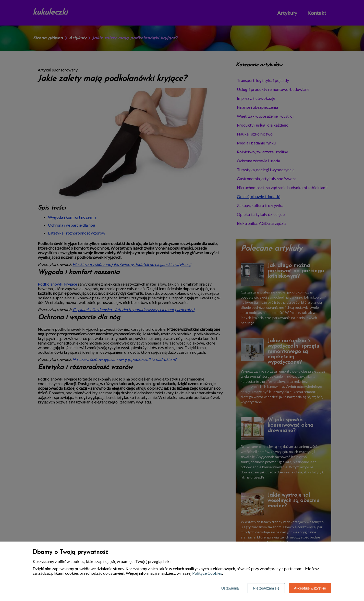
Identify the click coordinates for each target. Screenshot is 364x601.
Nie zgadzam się (266, 588)
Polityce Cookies (207, 573)
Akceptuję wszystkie (310, 588)
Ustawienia (230, 588)
